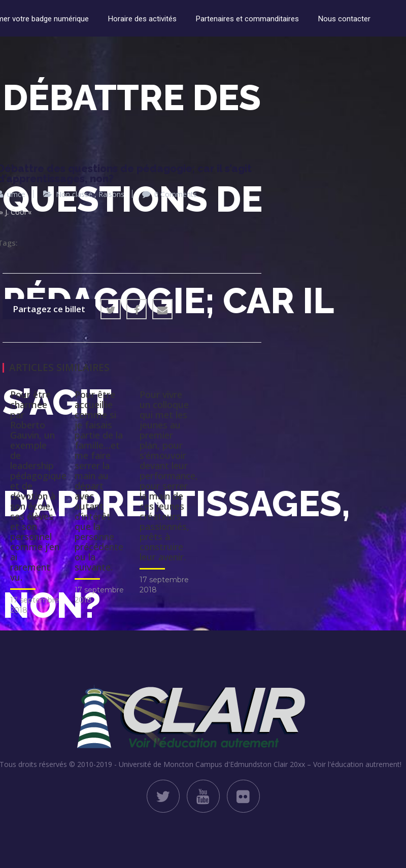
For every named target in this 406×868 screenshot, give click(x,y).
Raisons (111, 194)
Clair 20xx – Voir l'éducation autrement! (337, 764)
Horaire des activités (142, 19)
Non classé (74, 194)
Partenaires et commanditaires (247, 19)
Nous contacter (344, 19)
